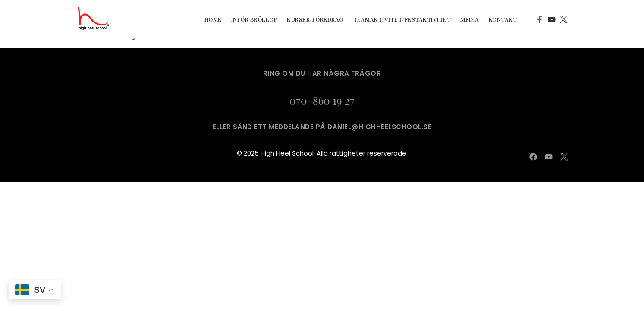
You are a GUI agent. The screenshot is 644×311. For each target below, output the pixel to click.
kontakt (503, 19)
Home (213, 19)
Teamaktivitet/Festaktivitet (402, 19)
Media (470, 19)
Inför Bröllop (254, 19)
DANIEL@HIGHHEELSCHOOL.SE (379, 127)
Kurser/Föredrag (315, 19)
